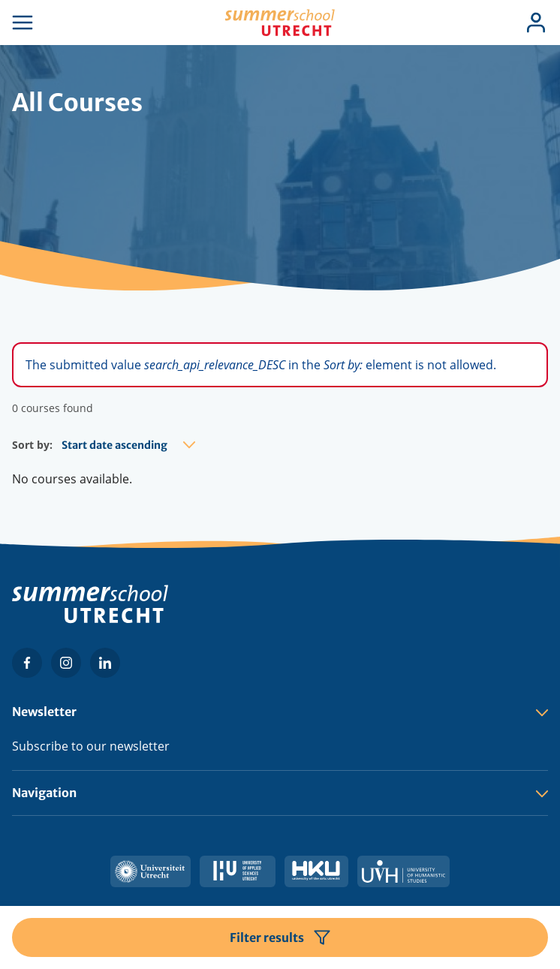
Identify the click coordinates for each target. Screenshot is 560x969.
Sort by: (32, 445)
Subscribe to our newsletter (91, 746)
